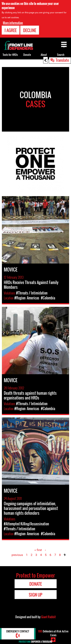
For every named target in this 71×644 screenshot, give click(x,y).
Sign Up (35, 595)
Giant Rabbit (48, 617)
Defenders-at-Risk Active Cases (53, 633)
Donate (27, 55)
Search (61, 55)
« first (38, 550)
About (44, 55)
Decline (30, 30)
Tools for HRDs (10, 55)
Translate (62, 60)
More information (13, 23)
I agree (11, 30)
